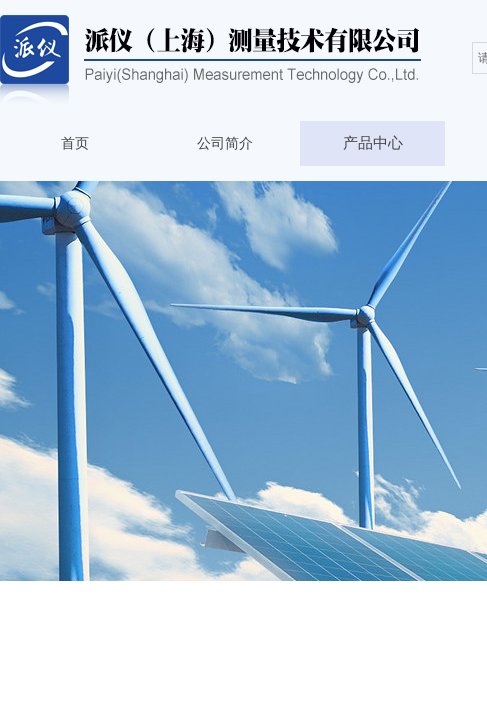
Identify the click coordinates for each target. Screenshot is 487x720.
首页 (75, 143)
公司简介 (225, 143)
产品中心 (373, 143)
